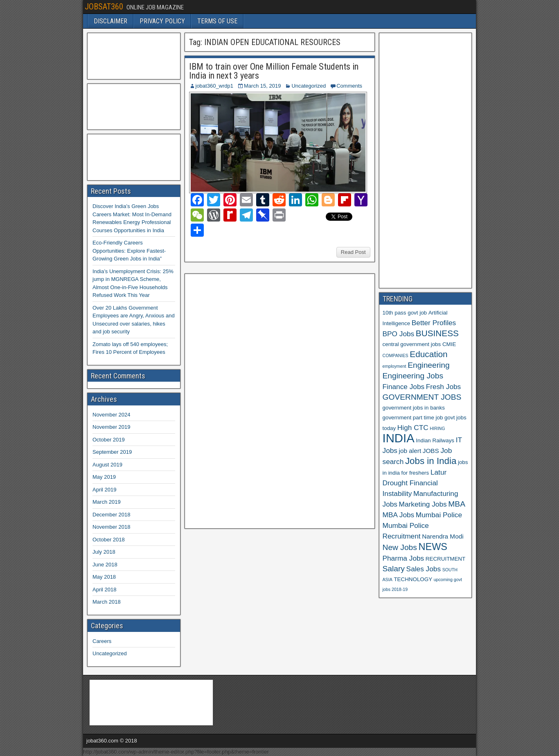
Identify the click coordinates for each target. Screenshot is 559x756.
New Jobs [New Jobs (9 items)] (400, 547)
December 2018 (112, 515)
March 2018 (107, 602)
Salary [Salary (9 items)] (394, 569)
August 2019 (107, 465)
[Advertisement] (250, 400)
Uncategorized (309, 86)
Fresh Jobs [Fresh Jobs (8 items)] (443, 387)
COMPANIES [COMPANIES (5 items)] (396, 355)
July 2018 (104, 552)
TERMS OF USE (217, 21)
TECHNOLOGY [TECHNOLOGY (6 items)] (413, 579)
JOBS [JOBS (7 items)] (431, 451)
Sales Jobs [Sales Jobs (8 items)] (424, 569)
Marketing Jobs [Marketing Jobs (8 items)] (423, 504)
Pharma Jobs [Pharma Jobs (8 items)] (403, 558)
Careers (102, 641)
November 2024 (112, 415)
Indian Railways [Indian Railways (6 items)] (435, 440)
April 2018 (105, 590)
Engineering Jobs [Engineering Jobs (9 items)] (413, 376)
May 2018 (104, 577)
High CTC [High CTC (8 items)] (413, 428)
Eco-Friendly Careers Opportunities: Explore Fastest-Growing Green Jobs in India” (129, 251)
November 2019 (112, 427)
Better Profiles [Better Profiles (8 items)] (434, 323)
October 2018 (109, 540)
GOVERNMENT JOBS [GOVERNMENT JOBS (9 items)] (422, 397)
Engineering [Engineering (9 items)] (429, 365)
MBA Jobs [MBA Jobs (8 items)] (399, 515)
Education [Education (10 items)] (428, 354)
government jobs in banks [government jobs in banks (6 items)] (414, 408)
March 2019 (107, 502)
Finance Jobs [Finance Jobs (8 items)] (404, 387)
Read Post (353, 252)
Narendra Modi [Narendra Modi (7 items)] (443, 536)
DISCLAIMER (110, 21)
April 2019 (105, 490)
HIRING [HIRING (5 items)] (437, 428)
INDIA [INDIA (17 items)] (399, 438)
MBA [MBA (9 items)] (457, 504)
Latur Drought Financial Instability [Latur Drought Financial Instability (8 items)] (415, 483)
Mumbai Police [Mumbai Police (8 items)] (439, 515)
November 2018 (112, 527)
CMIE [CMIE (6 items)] (449, 344)
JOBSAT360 (104, 7)
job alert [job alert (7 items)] (410, 451)
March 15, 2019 (262, 86)
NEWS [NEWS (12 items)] (433, 547)
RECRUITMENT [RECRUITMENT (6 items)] (445, 559)
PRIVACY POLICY (162, 21)
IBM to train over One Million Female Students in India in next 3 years (274, 71)
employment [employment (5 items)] (394, 366)
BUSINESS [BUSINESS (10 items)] (437, 333)
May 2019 (104, 477)
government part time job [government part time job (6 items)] (413, 418)
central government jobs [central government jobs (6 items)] (412, 344)
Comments (349, 86)
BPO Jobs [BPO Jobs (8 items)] (399, 334)
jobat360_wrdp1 (215, 86)
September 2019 (112, 452)
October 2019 (109, 440)
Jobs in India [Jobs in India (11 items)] (431, 461)
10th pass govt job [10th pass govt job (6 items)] (405, 313)
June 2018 (105, 565)
